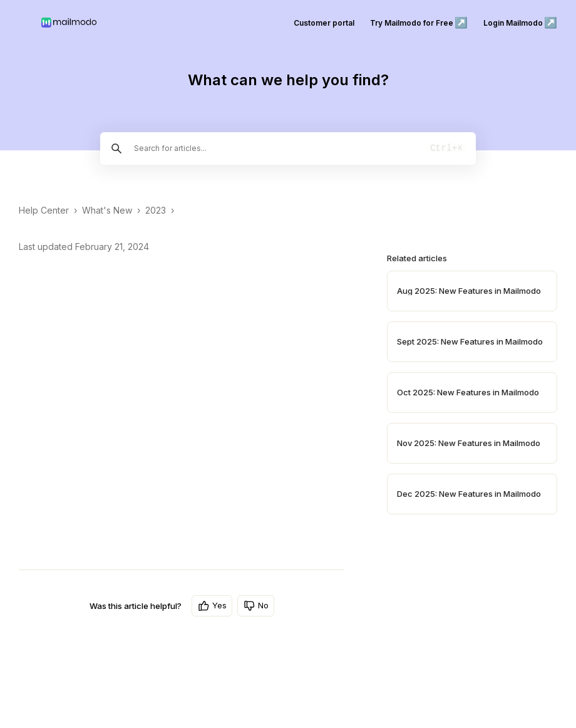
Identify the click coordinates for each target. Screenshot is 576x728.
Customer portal (324, 23)
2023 (156, 210)
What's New (107, 210)
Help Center (44, 210)
